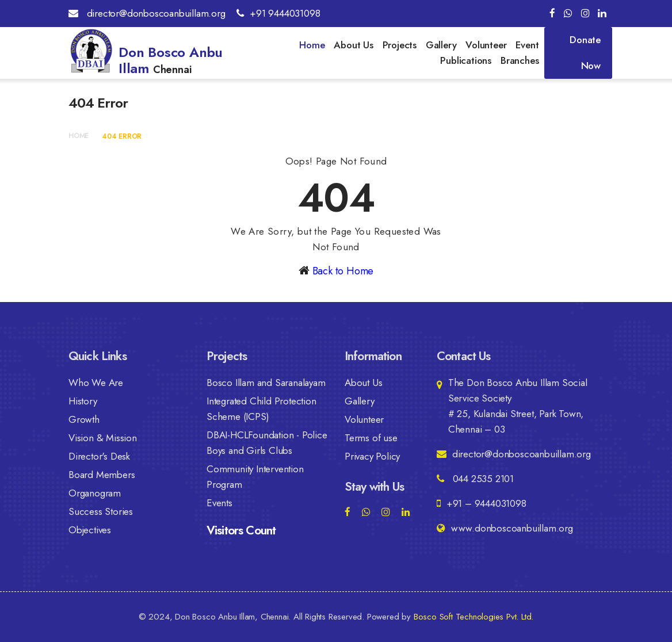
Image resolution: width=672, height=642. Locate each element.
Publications (466, 60)
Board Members (102, 475)
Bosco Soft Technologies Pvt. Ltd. (474, 617)
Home (312, 45)
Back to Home (343, 271)
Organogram (95, 493)
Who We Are (96, 383)
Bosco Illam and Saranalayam (266, 383)
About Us (353, 45)
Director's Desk (99, 456)
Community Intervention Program (255, 477)
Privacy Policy (372, 456)
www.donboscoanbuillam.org (505, 528)
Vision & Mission (103, 438)
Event (527, 45)
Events (219, 503)
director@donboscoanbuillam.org (147, 13)
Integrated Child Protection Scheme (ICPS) (261, 409)
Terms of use (371, 438)
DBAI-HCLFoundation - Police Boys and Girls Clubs (267, 443)
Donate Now (585, 53)
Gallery (441, 45)
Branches (520, 60)
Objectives (90, 530)
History (83, 401)
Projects (400, 45)
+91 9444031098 (278, 13)
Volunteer (486, 45)
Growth (84, 419)
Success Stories (101, 511)
